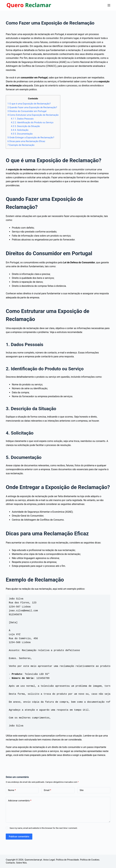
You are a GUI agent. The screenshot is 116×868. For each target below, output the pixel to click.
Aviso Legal (49, 860)
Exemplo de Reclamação (21, 145)
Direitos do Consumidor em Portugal (27, 111)
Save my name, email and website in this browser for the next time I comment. (44, 828)
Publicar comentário (19, 837)
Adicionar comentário (20, 801)
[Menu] (109, 5)
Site (82, 790)
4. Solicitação (20, 130)
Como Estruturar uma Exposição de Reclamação (33, 115)
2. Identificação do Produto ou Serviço (32, 122)
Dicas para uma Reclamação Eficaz (26, 141)
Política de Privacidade (67, 860)
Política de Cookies (90, 860)
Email (47, 790)
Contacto (10, 863)
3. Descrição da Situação (25, 126)
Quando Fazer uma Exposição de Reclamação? (32, 107)
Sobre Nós (21, 863)
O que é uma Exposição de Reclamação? (29, 104)
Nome (12, 790)
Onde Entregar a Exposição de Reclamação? (31, 138)
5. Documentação (22, 134)
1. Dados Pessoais (22, 119)
